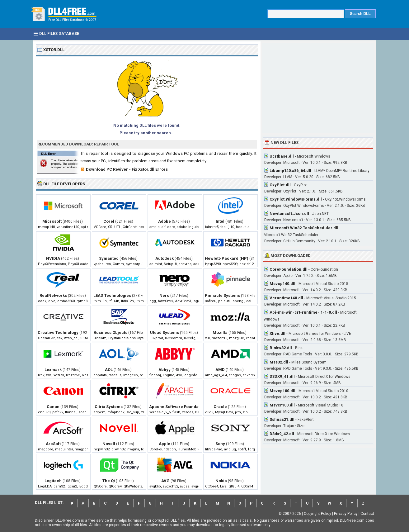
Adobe (165, 221)
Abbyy (165, 370)
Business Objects (110, 332)
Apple (165, 444)
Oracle (220, 407)
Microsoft (52, 221)
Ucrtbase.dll (282, 156)
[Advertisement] (318, 88)
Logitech (53, 481)
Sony (220, 444)
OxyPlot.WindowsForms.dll (296, 199)
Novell (109, 444)
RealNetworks (53, 295)
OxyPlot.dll (280, 185)
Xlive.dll (277, 333)
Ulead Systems (165, 332)
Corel (109, 221)
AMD (220, 370)
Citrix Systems (109, 407)
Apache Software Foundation (178, 407)
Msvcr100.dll (282, 405)
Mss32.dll (279, 362)
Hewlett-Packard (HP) (227, 258)
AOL (109, 370)
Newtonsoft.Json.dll (289, 214)
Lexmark (53, 370)
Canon (53, 407)
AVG (165, 481)
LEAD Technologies (112, 295)
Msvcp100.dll (282, 391)
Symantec (109, 258)
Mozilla (220, 332)
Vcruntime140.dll (286, 298)
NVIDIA (53, 258)
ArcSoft (53, 444)
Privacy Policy (346, 514)
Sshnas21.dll (282, 419)
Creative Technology (58, 332)
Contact (367, 514)
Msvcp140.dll (282, 284)
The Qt (109, 481)
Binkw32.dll (281, 348)
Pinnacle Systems (222, 295)
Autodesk (165, 258)
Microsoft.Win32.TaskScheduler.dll (304, 228)
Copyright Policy (317, 514)
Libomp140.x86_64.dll (290, 171)
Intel (220, 221)
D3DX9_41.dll (282, 376)
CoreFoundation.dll (289, 269)
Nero (164, 295)
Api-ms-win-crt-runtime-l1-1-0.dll (303, 312)
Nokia (221, 481)
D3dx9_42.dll (282, 434)
